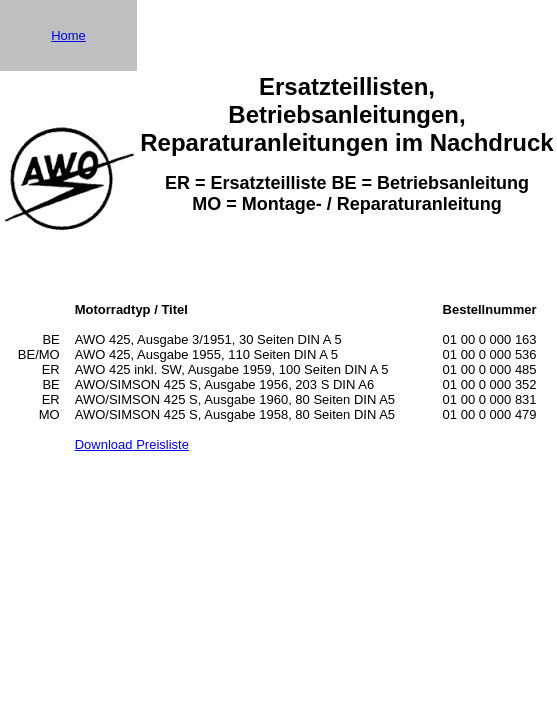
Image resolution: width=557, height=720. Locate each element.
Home (68, 35)
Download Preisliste (132, 444)
